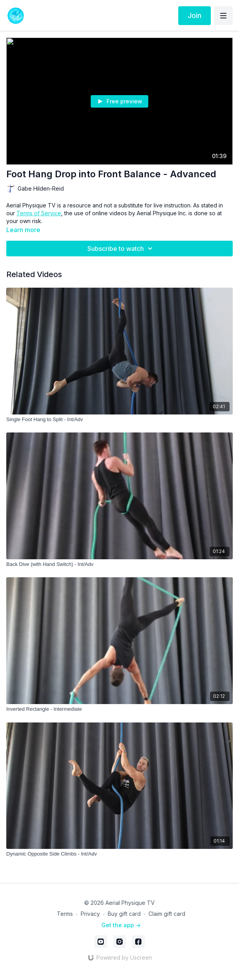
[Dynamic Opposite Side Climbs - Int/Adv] (119, 854)
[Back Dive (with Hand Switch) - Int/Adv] (119, 564)
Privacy (90, 914)
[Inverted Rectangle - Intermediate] (119, 709)
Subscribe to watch (121, 249)
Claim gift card (167, 914)
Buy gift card (124, 914)
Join (195, 15)
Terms (65, 914)
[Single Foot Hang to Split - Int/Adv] (119, 420)
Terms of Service (39, 213)
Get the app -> (121, 925)
